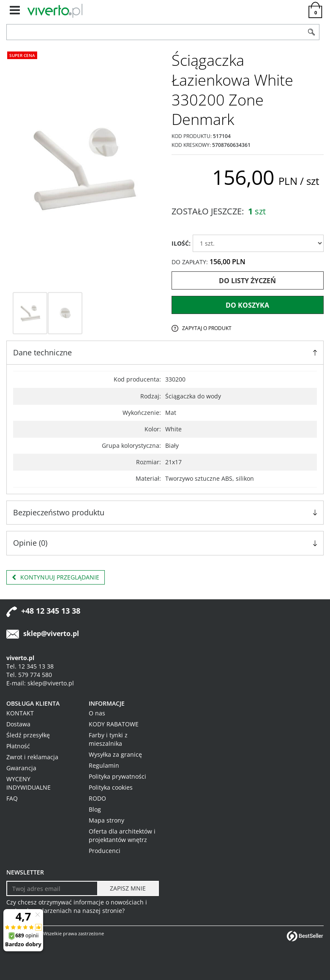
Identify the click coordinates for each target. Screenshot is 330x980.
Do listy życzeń (247, 281)
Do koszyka (247, 305)
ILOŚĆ (181, 243)
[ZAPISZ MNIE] (128, 888)
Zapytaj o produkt (207, 328)
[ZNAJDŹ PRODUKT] (155, 32)
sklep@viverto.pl (51, 633)
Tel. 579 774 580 (29, 675)
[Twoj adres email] (52, 888)
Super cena (22, 55)
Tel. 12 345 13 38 (30, 666)
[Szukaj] (311, 32)
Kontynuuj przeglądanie (56, 577)
